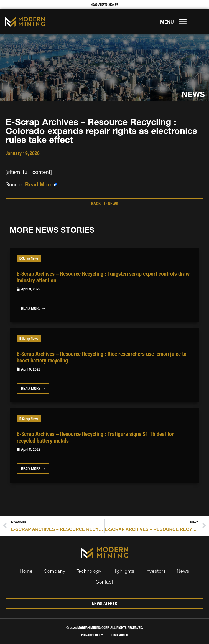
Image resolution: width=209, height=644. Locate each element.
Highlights (123, 571)
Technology (89, 571)
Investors (156, 571)
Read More (39, 185)
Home (26, 571)
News (183, 571)
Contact (105, 582)
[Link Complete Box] (105, 285)
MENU (167, 22)
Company (54, 571)
